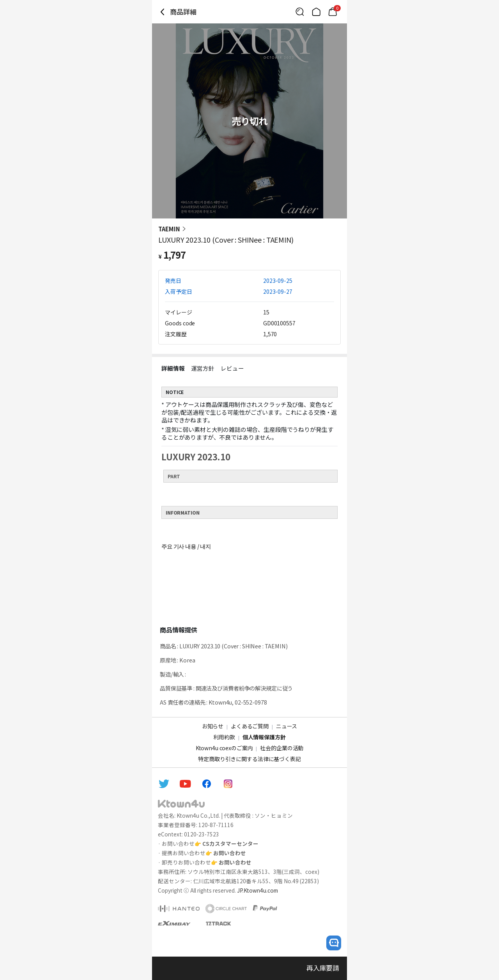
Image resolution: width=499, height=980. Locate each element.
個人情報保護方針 (264, 737)
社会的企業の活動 (282, 748)
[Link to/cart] (333, 12)
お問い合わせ (230, 853)
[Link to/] (316, 12)
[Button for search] (300, 12)
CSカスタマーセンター (230, 843)
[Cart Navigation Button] (333, 12)
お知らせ (213, 726)
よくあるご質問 (250, 726)
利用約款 (224, 737)
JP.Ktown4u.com (257, 890)
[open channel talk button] (334, 943)
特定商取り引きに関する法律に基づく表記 (249, 759)
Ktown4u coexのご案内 (224, 748)
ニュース (287, 726)
